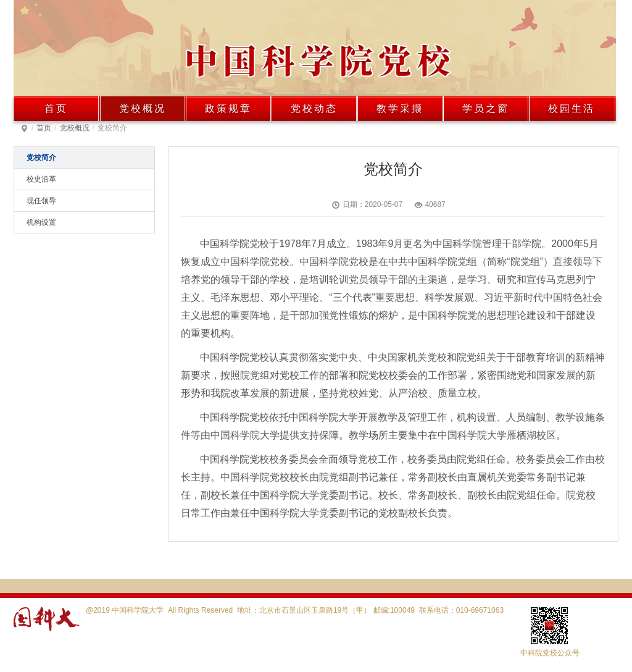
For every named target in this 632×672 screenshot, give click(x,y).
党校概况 (143, 108)
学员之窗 (486, 108)
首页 (56, 108)
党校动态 (314, 108)
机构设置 (41, 222)
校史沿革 (41, 179)
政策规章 (228, 108)
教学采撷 (400, 108)
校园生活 (572, 108)
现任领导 (41, 201)
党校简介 (41, 157)
